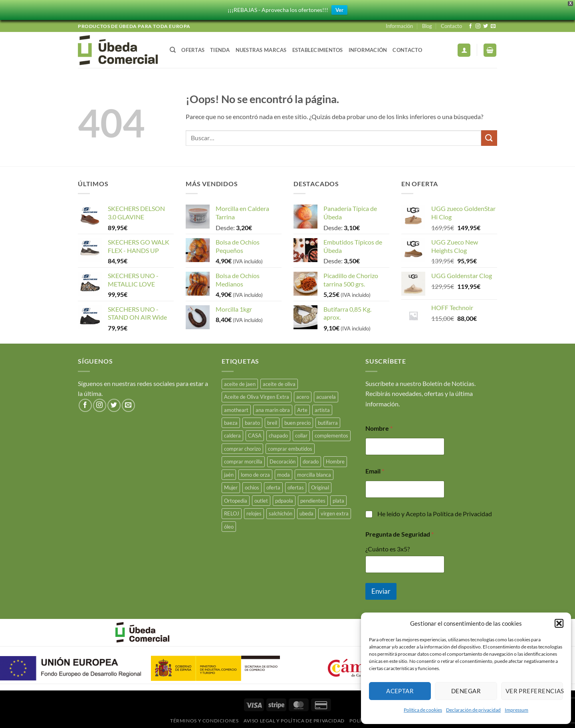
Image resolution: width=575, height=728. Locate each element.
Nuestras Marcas (261, 50)
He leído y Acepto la (435, 514)
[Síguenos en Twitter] (486, 26)
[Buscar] (173, 50)
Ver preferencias (534, 691)
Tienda (220, 50)
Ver (339, 10)
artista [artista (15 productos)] (322, 410)
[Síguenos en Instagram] (478, 26)
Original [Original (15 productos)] (320, 487)
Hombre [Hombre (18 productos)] (335, 461)
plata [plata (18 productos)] (338, 501)
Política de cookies (423, 710)
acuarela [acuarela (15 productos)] (326, 397)
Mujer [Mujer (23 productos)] (231, 487)
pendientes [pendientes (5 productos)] (313, 501)
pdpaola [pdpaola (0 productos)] (284, 501)
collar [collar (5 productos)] (301, 436)
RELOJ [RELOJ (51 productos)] (232, 513)
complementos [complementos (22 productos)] (331, 436)
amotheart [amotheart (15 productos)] (236, 410)
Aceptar (400, 691)
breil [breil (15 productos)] (272, 423)
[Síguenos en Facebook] (470, 26)
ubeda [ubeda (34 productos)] (306, 513)
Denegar (466, 691)
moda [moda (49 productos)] (284, 475)
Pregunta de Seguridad (400, 534)
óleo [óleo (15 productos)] (229, 527)
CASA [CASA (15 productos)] (255, 436)
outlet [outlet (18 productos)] (261, 501)
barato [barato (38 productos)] (252, 423)
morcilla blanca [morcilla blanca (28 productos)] (314, 475)
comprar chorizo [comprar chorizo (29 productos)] (242, 449)
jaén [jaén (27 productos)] (229, 475)
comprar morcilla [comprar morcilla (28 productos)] (243, 461)
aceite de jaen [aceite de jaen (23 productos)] (240, 384)
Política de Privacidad (462, 514)
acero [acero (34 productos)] (303, 397)
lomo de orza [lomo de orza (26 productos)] (255, 475)
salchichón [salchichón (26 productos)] (281, 513)
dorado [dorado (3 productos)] (311, 461)
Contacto (451, 26)
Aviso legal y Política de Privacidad (294, 721)
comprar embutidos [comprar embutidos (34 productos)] (290, 449)
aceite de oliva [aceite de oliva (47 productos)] (279, 384)
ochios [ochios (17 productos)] (252, 487)
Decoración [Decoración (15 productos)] (283, 461)
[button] (559, 623)
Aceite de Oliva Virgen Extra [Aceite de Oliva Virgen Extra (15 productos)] (257, 397)
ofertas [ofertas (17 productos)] (296, 487)
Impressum (517, 710)
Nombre (379, 428)
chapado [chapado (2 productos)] (278, 436)
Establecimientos (318, 50)
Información (399, 26)
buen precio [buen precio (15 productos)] (297, 423)
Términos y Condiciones (204, 721)
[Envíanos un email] (493, 26)
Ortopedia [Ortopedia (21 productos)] (236, 501)
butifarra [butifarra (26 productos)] (328, 423)
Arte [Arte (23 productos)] (302, 410)
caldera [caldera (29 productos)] (232, 436)
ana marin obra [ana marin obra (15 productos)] (273, 410)
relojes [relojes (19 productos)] (254, 513)
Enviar (381, 591)
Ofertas (193, 50)
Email (375, 471)
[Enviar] (489, 138)
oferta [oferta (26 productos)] (273, 487)
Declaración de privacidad (473, 710)
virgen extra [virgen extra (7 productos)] (335, 513)
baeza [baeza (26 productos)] (231, 423)
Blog (427, 26)
